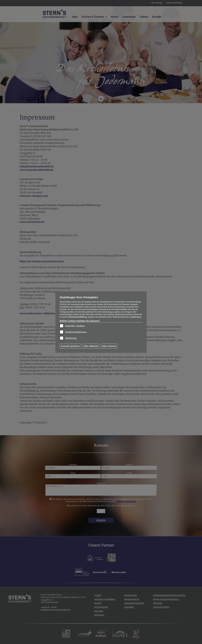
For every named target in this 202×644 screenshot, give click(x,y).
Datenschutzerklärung (78, 317)
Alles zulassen (109, 346)
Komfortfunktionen (76, 332)
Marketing (71, 338)
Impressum (136, 317)
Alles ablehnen (91, 346)
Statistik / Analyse (75, 326)
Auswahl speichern (70, 346)
